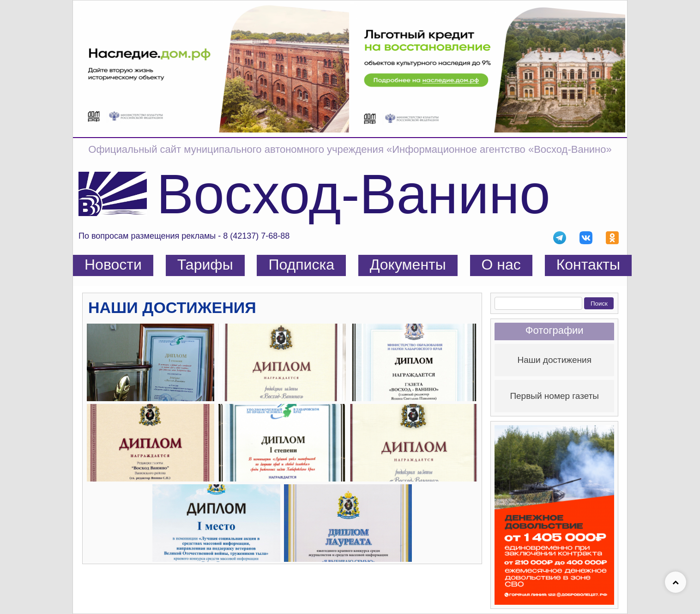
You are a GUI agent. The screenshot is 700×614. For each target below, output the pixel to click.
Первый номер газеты (554, 396)
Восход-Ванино (353, 194)
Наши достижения (554, 360)
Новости (113, 265)
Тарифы (205, 265)
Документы (408, 265)
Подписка (301, 265)
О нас (501, 265)
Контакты (588, 265)
